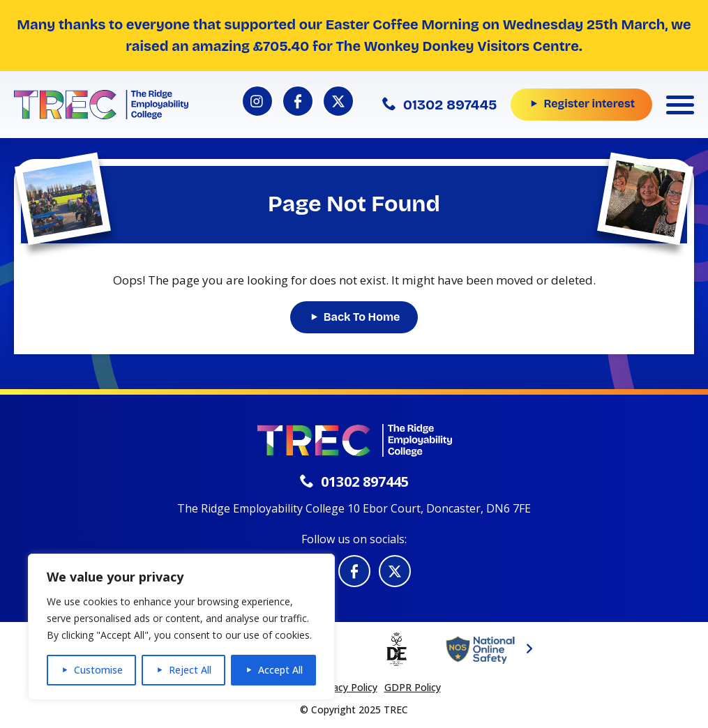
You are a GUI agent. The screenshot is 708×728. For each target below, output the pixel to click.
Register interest (589, 104)
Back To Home (362, 317)
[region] (181, 627)
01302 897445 (440, 105)
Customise (98, 670)
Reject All (190, 670)
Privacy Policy (347, 687)
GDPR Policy (413, 687)
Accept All (280, 670)
